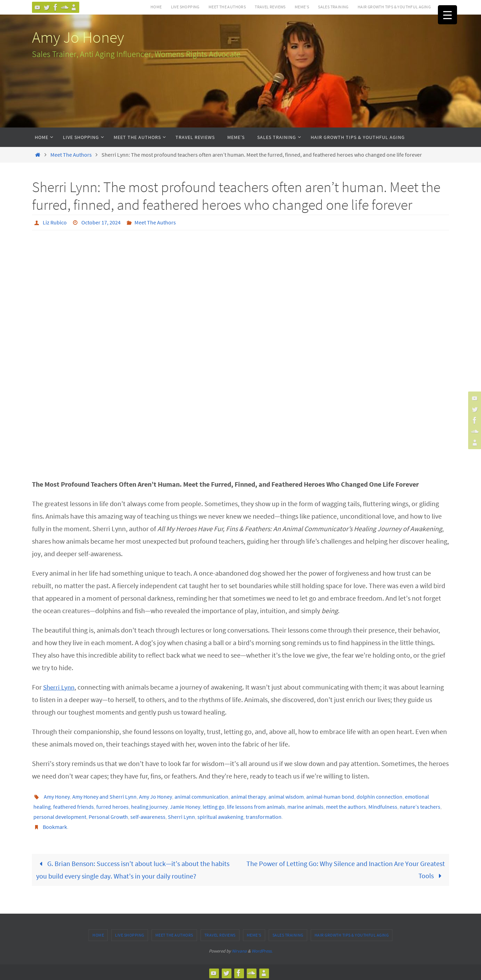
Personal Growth (108, 816)
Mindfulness (383, 806)
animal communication (201, 796)
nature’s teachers (420, 806)
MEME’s (302, 7)
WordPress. (262, 949)
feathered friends (74, 806)
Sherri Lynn (60, 687)
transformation (264, 816)
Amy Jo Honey (78, 37)
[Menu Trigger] (447, 15)
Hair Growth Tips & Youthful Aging (394, 7)
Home (156, 7)
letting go (214, 806)
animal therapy (248, 796)
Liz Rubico (55, 222)
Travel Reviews (270, 7)
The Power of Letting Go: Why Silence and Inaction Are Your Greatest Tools (346, 868)
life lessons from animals (256, 806)
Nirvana (239, 949)
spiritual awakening (220, 816)
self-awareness (148, 816)
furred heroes (112, 806)
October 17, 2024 (101, 222)
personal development (60, 816)
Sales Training (333, 7)
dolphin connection (380, 796)
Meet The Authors (227, 7)
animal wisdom (286, 796)
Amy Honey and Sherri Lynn (104, 796)
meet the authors (346, 806)
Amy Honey (57, 796)
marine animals (305, 806)
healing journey (149, 806)
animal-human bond (330, 796)
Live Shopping (185, 7)
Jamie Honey (185, 806)
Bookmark (55, 825)
